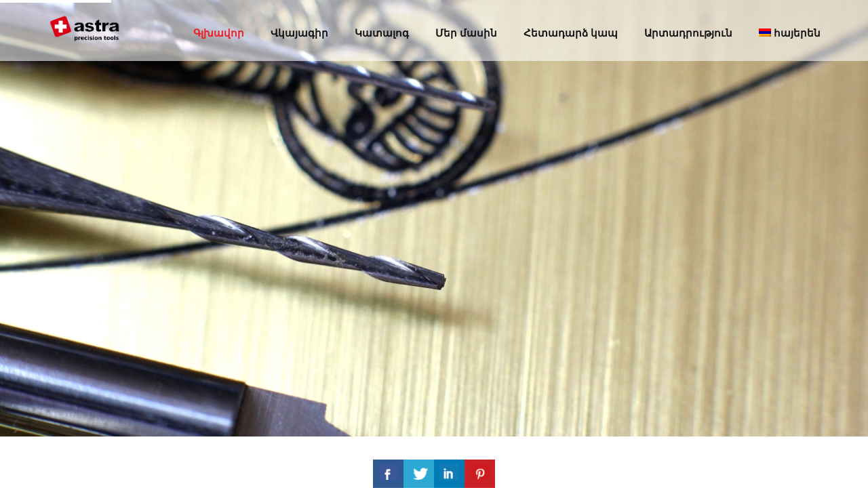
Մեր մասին (466, 33)
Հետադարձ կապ (571, 33)
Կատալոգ (382, 33)
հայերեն (790, 33)
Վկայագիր (299, 33)
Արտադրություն (688, 33)
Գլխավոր (219, 33)
